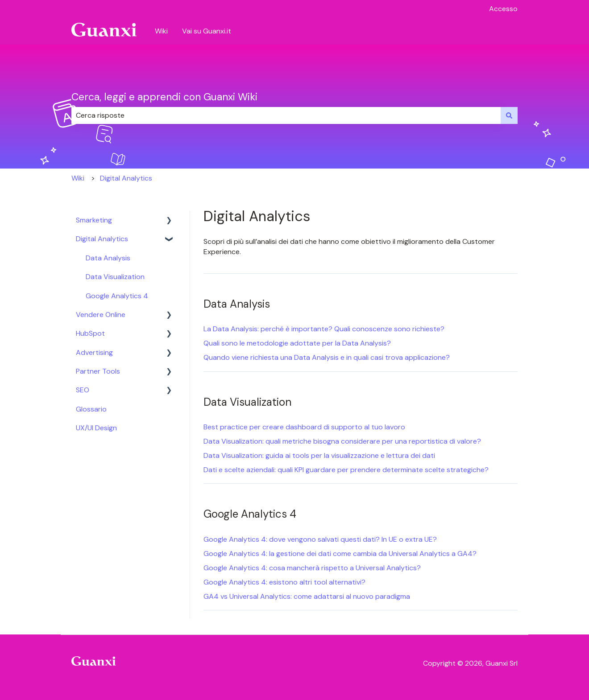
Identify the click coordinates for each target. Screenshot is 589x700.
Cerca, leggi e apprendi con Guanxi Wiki (164, 97)
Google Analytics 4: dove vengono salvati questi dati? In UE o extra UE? (320, 539)
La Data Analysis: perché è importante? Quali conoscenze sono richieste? (324, 329)
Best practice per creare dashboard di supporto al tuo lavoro (304, 427)
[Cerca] (509, 115)
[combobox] (286, 115)
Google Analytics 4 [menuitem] (117, 296)
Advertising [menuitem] (94, 352)
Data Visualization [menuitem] (115, 277)
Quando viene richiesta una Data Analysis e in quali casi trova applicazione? (327, 357)
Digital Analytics (126, 178)
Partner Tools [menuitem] (98, 371)
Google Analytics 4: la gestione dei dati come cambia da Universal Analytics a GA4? (340, 554)
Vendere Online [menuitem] (101, 315)
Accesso (503, 9)
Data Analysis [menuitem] (108, 258)
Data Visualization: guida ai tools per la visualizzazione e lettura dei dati (319, 455)
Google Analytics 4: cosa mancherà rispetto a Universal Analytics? (312, 568)
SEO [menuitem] (83, 390)
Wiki (161, 31)
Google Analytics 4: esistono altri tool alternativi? (284, 582)
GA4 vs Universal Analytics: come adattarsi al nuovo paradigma (307, 596)
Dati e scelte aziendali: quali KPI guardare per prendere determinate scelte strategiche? (346, 470)
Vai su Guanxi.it (207, 31)
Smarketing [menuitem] (94, 220)
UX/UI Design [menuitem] (96, 428)
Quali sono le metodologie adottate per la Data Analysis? (297, 343)
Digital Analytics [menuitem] (102, 239)
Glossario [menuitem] (91, 409)
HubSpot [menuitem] (90, 333)
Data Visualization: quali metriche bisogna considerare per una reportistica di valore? (342, 441)
